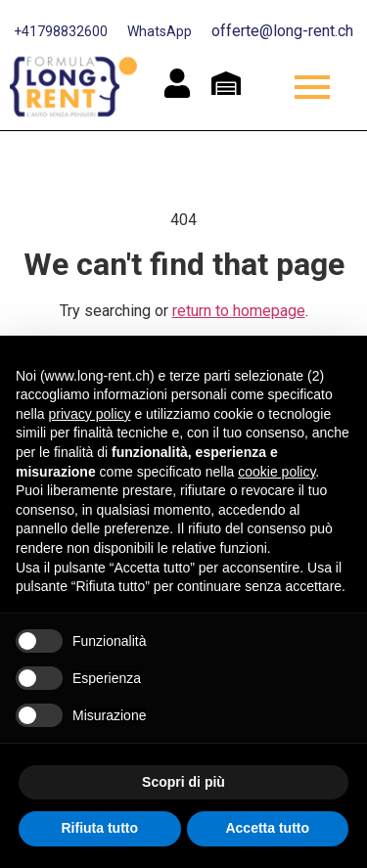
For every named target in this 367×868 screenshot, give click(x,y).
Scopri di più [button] (183, 782)
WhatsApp (160, 31)
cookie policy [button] (276, 472)
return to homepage (239, 311)
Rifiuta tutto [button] (99, 828)
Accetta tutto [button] (267, 828)
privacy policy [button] (89, 414)
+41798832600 (61, 31)
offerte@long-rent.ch (282, 31)
